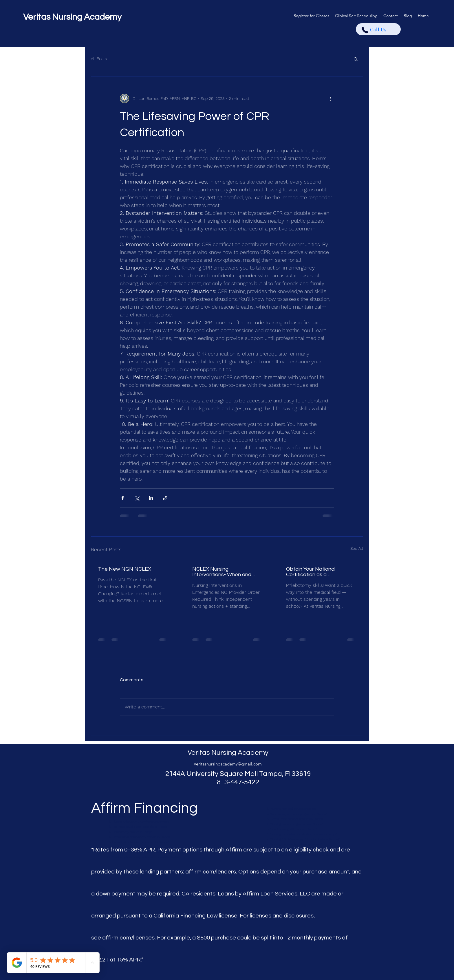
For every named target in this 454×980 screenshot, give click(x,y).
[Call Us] (378, 29)
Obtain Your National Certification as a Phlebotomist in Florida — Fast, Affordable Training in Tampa (318, 572)
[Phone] (365, 30)
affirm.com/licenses (128, 938)
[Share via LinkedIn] (151, 498)
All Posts (99, 58)
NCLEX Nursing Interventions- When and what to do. (222, 572)
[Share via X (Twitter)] (137, 498)
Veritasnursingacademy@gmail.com (228, 764)
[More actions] (331, 98)
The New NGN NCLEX (125, 569)
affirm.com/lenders (211, 872)
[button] (356, 59)
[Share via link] (165, 498)
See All (357, 548)
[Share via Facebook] (123, 498)
